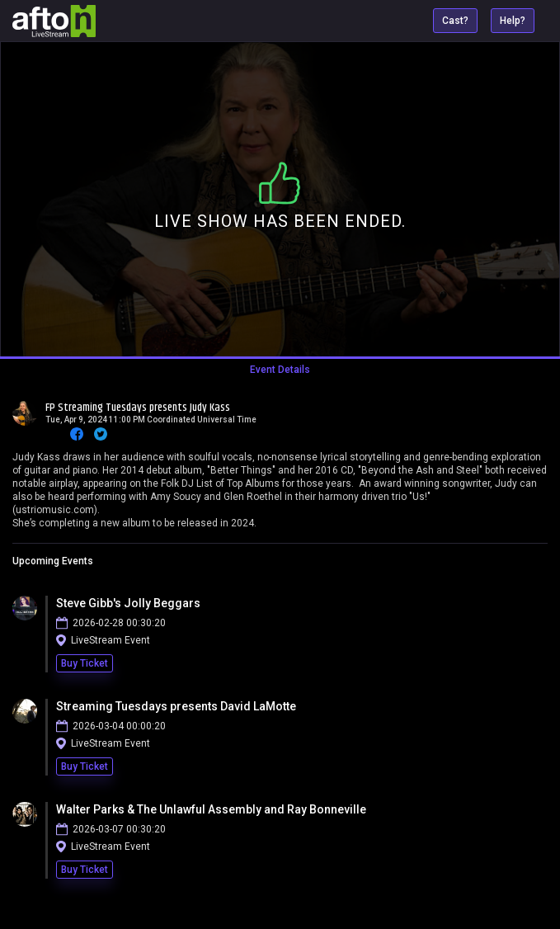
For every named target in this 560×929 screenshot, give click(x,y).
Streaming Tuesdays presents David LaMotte (176, 706)
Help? (513, 21)
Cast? (455, 21)
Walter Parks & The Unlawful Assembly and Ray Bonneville (211, 809)
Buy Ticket (85, 663)
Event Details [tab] (280, 370)
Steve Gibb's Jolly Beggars (128, 603)
